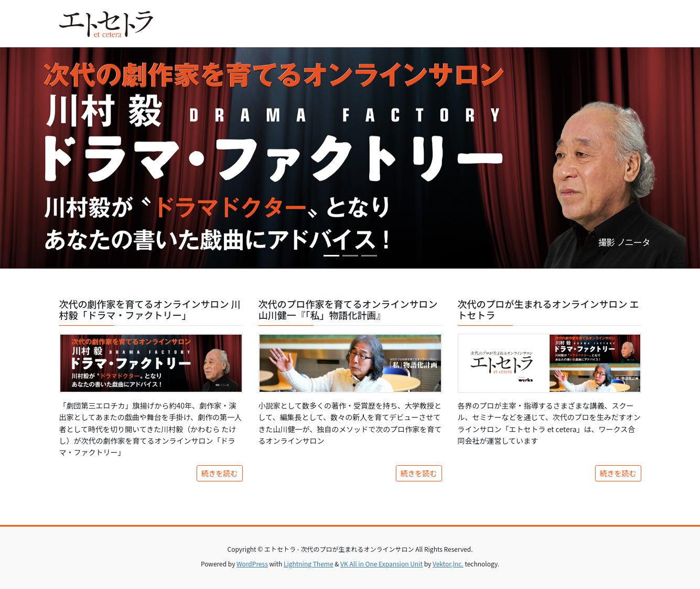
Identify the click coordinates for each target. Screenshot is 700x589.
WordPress (252, 564)
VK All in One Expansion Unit (381, 564)
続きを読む (220, 473)
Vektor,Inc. (448, 564)
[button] (52, 158)
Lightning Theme (309, 564)
